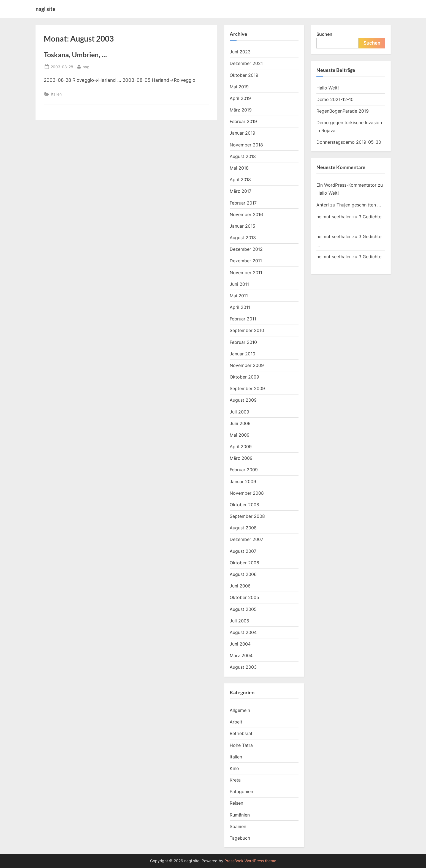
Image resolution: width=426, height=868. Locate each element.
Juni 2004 (240, 644)
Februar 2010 (243, 342)
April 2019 (240, 98)
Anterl (323, 205)
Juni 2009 (240, 423)
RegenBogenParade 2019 (343, 111)
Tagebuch (240, 838)
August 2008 (243, 528)
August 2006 (243, 574)
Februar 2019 (243, 121)
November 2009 (247, 365)
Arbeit (236, 722)
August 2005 (243, 609)
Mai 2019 (239, 87)
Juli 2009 (239, 412)
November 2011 (246, 273)
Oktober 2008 (244, 505)
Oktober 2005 (244, 597)
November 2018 (246, 145)
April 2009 (241, 447)
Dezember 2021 (246, 63)
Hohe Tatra (241, 745)
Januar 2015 (242, 226)
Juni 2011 (239, 284)
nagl (86, 66)
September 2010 (247, 330)
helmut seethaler (334, 217)
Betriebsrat (241, 733)
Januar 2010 (242, 354)
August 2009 (243, 400)
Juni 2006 (240, 586)
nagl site (46, 9)
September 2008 (247, 516)
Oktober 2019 (244, 75)
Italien (56, 94)
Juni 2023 (240, 52)
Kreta (235, 780)
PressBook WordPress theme (250, 861)
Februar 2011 (243, 319)
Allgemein (240, 710)
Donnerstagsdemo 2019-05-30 (349, 142)
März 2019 (241, 110)
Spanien (238, 826)
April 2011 (240, 307)
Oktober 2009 (244, 377)
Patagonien (241, 791)
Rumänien (240, 815)
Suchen (324, 34)
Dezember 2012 (246, 249)
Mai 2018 (239, 168)
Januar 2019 (242, 133)
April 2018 (240, 179)
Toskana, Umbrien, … (75, 55)
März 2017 (241, 191)
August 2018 (243, 156)
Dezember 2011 (246, 261)
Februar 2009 (244, 470)
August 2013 (243, 238)
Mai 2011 (239, 296)
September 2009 (247, 388)
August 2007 (243, 551)
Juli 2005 (239, 621)
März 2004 (241, 655)
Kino (234, 768)
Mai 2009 (240, 435)
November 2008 (247, 493)
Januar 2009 (243, 481)
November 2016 (246, 214)
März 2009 (241, 458)
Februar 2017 (243, 203)
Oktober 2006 (244, 563)
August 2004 (243, 632)
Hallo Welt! (328, 88)
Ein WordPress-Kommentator (346, 185)
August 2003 (243, 667)
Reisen (236, 803)
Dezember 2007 (246, 539)
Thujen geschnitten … (359, 205)
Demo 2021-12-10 (335, 99)
